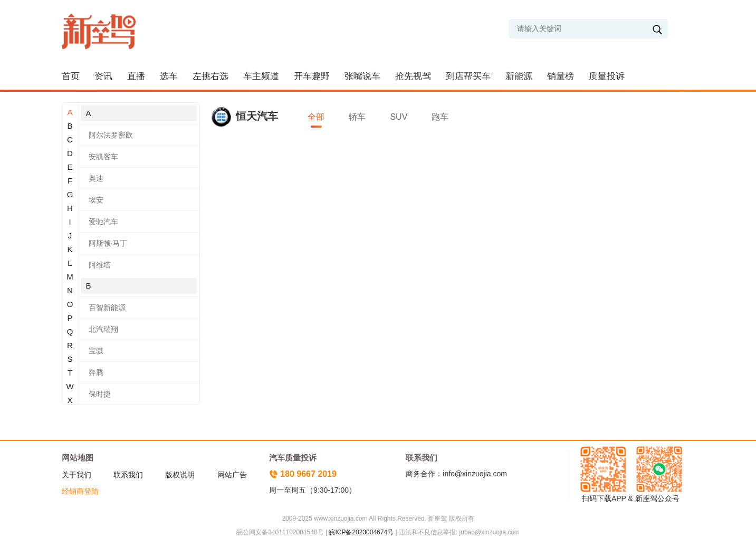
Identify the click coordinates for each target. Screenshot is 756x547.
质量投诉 (607, 76)
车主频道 (261, 76)
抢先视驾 (413, 76)
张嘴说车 (362, 76)
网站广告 (232, 475)
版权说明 (180, 475)
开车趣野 (312, 76)
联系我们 (128, 475)
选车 (169, 76)
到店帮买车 (468, 76)
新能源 (519, 76)
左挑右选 (210, 76)
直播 (136, 76)
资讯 (103, 76)
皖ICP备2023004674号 (361, 532)
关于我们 (76, 475)
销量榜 (561, 76)
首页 (71, 76)
